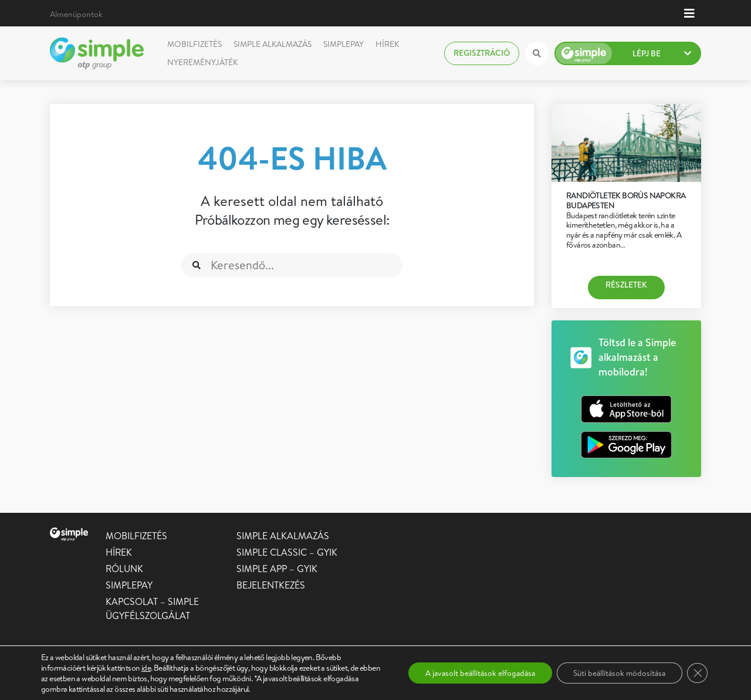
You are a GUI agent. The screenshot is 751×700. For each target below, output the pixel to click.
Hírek (387, 44)
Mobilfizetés (194, 44)
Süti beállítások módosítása (617, 673)
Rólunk (124, 569)
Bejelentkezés (271, 585)
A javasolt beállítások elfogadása (472, 673)
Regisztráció (482, 53)
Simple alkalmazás (273, 44)
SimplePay (344, 44)
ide (146, 668)
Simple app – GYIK (277, 569)
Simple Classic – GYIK (287, 552)
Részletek (626, 285)
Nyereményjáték (202, 62)
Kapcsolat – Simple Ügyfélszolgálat (152, 608)
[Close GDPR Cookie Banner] (697, 673)
